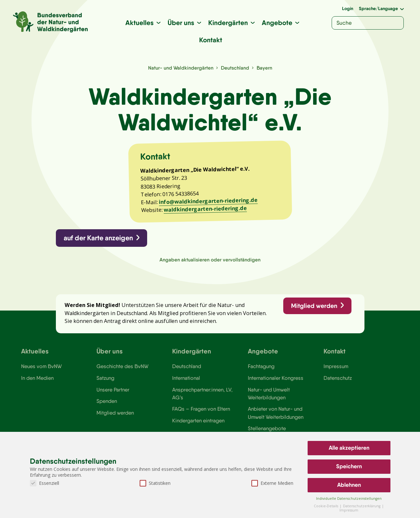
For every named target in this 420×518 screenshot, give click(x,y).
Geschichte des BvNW (122, 366)
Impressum (336, 366)
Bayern (264, 68)
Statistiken (155, 483)
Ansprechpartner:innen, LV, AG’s (202, 393)
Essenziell (45, 483)
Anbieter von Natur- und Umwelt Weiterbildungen (276, 413)
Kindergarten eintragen (198, 420)
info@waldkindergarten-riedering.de (208, 201)
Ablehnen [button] (349, 485)
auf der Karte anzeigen (98, 238)
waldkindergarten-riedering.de (205, 209)
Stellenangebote (267, 428)
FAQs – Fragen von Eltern (201, 409)
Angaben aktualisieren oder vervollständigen (210, 260)
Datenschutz (338, 378)
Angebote (277, 23)
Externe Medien (272, 483)
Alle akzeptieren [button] (349, 448)
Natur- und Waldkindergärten (181, 68)
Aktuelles (140, 23)
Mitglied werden (314, 306)
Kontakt (211, 40)
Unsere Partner (113, 390)
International (186, 378)
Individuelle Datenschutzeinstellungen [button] (349, 498)
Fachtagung (261, 366)
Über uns (181, 23)
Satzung (105, 378)
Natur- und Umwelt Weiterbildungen (269, 393)
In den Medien (37, 378)
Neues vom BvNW (41, 366)
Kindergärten (228, 23)
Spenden (107, 401)
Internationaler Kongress (276, 378)
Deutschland (235, 68)
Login (348, 8)
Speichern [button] (349, 466)
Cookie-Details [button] (326, 506)
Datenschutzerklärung (362, 506)
